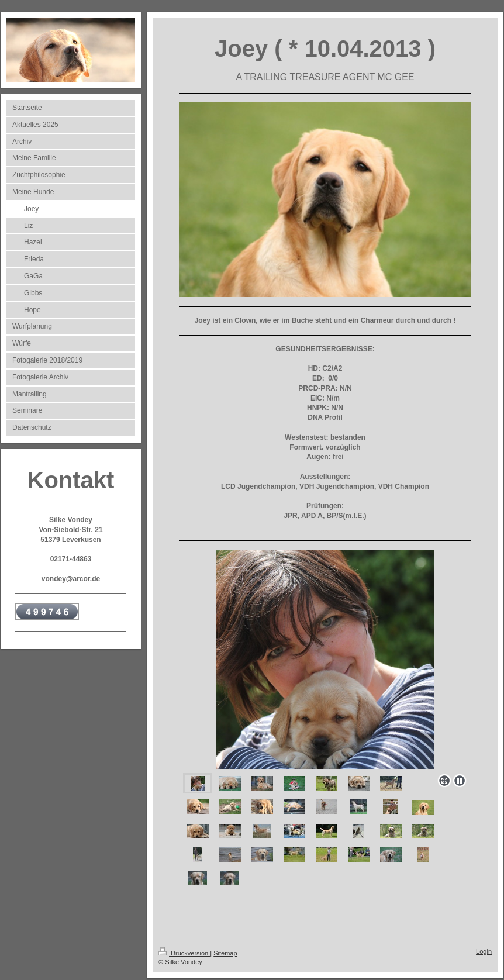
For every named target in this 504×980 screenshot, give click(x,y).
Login (484, 951)
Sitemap (225, 953)
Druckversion (184, 953)
